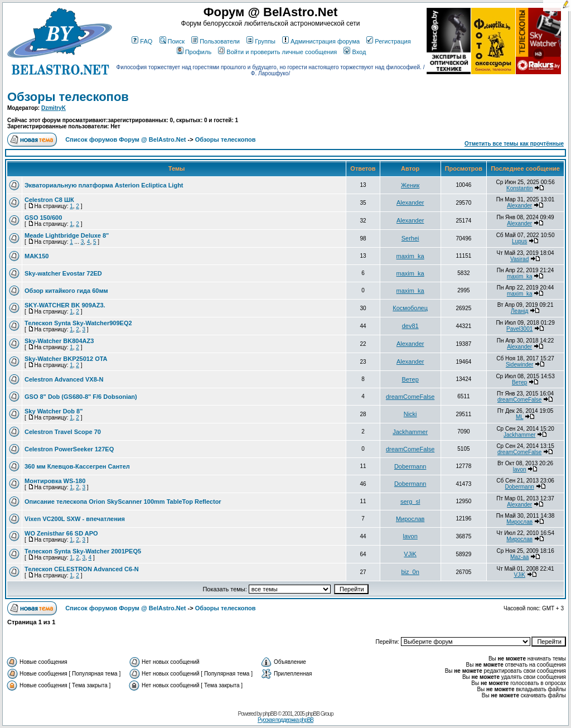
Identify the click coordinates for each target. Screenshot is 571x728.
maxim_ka (410, 256)
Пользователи (216, 41)
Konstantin (519, 188)
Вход (355, 52)
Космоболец (410, 308)
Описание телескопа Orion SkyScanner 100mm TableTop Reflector (123, 502)
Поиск (172, 41)
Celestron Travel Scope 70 (63, 432)
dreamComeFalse (410, 397)
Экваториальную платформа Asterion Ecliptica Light (104, 185)
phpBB (270, 714)
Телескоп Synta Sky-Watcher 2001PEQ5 (83, 551)
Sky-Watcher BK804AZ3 (59, 341)
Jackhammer (410, 432)
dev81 (410, 326)
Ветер (410, 379)
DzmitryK (54, 108)
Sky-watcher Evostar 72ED (63, 273)
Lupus (519, 241)
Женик (410, 185)
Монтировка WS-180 (55, 481)
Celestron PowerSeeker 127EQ (69, 449)
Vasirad (519, 259)
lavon (520, 469)
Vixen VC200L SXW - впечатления (75, 519)
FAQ (142, 41)
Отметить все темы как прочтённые (514, 144)
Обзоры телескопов (68, 97)
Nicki (410, 414)
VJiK (410, 554)
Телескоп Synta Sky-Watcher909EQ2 (78, 323)
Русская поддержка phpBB (285, 720)
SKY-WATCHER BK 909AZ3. (65, 305)
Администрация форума (321, 41)
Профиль (194, 52)
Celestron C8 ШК (49, 200)
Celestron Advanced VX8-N (64, 379)
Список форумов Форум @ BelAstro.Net (125, 139)
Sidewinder (519, 365)
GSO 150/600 (43, 218)
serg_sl (410, 502)
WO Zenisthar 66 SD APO (61, 533)
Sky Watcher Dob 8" (54, 411)
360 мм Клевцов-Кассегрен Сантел (77, 466)
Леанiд (519, 311)
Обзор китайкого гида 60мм (66, 291)
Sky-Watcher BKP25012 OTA (66, 359)
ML (520, 417)
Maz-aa (519, 557)
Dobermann (410, 466)
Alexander (410, 203)
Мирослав (410, 519)
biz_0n (410, 572)
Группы (261, 41)
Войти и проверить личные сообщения (277, 52)
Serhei (410, 238)
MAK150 (37, 256)
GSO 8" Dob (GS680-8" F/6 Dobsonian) (81, 397)
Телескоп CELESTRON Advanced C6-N (82, 569)
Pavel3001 (519, 329)
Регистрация (388, 41)
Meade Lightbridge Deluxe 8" (67, 235)
